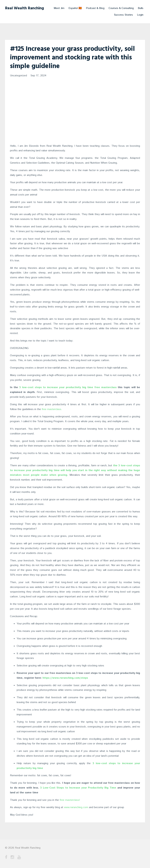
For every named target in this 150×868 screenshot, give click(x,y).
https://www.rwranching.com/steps (65, 678)
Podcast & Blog (95, 8)
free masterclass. (52, 409)
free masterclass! (70, 800)
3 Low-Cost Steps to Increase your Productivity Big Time (78, 788)
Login (140, 15)
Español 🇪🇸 (75, 8)
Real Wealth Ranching (24, 8)
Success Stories (123, 15)
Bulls (141, 8)
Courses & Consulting (121, 8)
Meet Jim (59, 8)
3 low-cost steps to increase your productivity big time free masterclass (68, 387)
